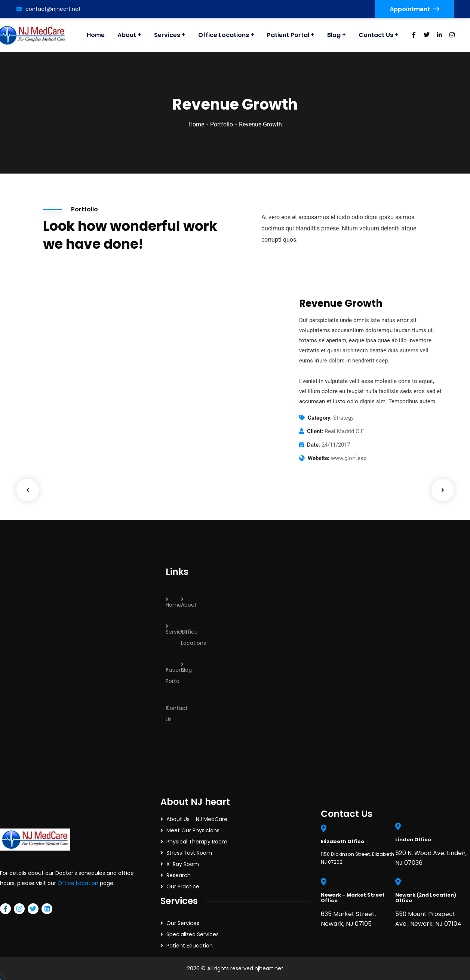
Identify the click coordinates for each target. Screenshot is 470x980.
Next (443, 490)
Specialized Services (193, 934)
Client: (315, 431)
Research (179, 875)
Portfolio (222, 124)
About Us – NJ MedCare (197, 819)
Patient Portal (175, 676)
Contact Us (177, 714)
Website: (319, 458)
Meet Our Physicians (193, 830)
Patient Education (190, 946)
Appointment (414, 9)
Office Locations (193, 637)
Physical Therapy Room (197, 842)
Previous (28, 490)
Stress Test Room (189, 853)
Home (196, 124)
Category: (320, 418)
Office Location (78, 883)
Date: (314, 445)
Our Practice (183, 886)
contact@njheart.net (49, 9)
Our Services (183, 923)
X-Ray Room (183, 864)
